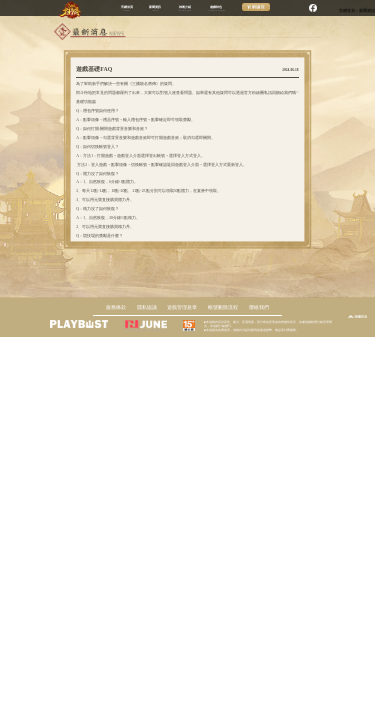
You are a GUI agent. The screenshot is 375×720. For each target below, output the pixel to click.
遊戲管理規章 (182, 307)
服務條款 (116, 307)
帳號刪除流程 (223, 307)
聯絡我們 (259, 307)
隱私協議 (147, 307)
